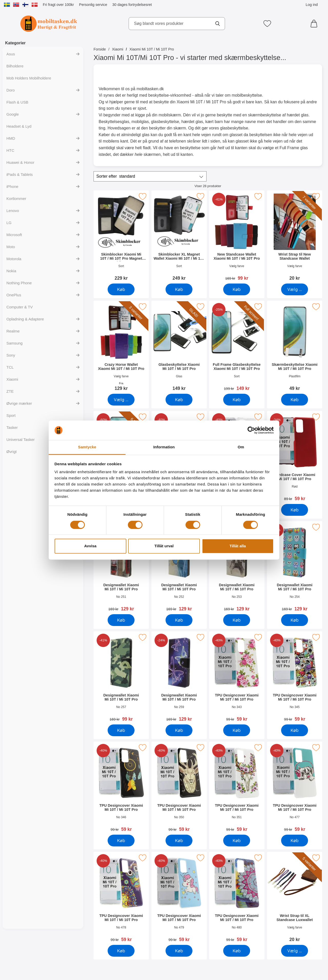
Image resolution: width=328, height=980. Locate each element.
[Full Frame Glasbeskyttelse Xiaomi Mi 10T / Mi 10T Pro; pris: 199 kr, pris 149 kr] (237, 347)
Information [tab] (164, 447)
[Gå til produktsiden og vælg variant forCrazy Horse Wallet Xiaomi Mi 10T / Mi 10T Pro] (121, 400)
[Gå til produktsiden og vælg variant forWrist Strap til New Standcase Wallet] (295, 289)
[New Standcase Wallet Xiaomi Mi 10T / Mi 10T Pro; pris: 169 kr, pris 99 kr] (237, 237)
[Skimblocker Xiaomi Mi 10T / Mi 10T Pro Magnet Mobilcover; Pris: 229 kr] (121, 237)
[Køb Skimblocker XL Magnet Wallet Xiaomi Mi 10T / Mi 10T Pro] (179, 289)
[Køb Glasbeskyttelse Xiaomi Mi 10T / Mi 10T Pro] (179, 400)
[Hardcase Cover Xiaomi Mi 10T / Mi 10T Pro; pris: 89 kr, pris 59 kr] (295, 458)
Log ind (312, 5)
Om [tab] (241, 447)
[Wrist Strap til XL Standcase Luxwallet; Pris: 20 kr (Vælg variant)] (295, 899)
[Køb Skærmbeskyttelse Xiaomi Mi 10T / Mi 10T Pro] (295, 400)
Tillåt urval (164, 546)
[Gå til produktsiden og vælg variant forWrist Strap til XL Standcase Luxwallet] (295, 951)
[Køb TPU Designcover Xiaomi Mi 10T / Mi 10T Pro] (237, 730)
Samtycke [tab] (87, 447)
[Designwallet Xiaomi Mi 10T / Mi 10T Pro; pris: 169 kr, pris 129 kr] (121, 568)
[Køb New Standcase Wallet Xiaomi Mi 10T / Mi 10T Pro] (237, 289)
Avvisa (90, 546)
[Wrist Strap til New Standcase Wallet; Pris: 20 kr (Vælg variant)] (295, 237)
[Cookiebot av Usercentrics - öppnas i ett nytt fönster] (251, 430)
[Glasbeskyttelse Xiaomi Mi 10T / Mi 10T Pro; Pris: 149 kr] (179, 347)
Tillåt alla (238, 546)
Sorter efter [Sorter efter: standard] (116, 176)
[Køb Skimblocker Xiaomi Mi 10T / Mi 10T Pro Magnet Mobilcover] (121, 289)
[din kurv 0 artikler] (315, 24)
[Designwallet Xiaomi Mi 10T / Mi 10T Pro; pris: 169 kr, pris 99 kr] (121, 678)
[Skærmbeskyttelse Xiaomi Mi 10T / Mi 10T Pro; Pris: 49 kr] (295, 347)
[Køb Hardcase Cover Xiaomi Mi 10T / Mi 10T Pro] (295, 510)
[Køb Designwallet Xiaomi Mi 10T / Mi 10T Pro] (121, 620)
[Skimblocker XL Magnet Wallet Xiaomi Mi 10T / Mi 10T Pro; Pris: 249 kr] (179, 237)
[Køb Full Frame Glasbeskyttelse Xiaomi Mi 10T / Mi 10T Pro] (237, 400)
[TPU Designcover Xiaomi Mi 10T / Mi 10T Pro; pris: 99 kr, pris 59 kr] (237, 678)
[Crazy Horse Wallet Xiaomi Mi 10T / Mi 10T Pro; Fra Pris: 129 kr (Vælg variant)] (121, 347)
